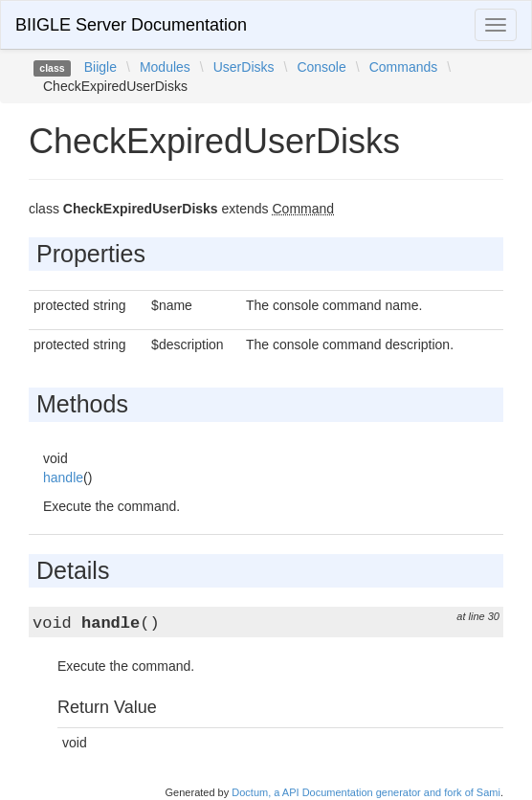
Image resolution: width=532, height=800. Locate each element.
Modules (165, 67)
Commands (404, 67)
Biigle (100, 67)
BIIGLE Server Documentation (131, 25)
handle (63, 478)
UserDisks (244, 67)
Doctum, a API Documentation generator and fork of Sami (366, 792)
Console (321, 67)
